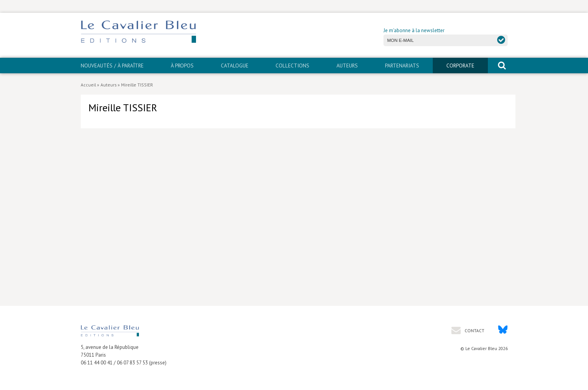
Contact (474, 330)
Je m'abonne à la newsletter (414, 30)
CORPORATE (460, 66)
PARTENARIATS (402, 66)
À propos (182, 66)
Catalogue (235, 66)
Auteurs (347, 66)
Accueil (88, 85)
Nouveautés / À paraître (112, 66)
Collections (292, 66)
